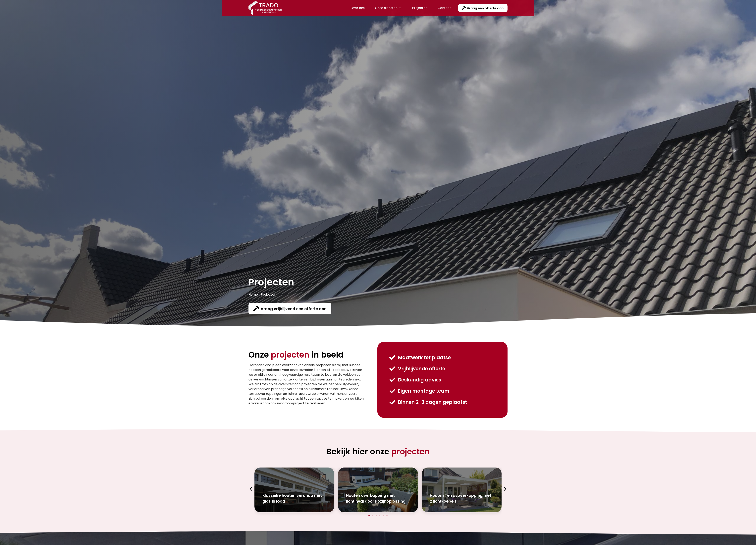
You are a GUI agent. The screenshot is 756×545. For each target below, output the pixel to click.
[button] (251, 489)
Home (253, 295)
